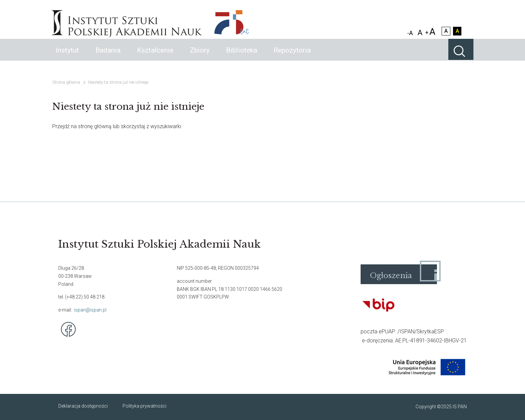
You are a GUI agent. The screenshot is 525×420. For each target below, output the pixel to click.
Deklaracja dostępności (83, 406)
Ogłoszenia (391, 276)
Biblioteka (242, 57)
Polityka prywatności (144, 406)
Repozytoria (292, 57)
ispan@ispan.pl (90, 310)
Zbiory (200, 57)
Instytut (67, 57)
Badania (108, 57)
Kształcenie (155, 57)
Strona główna (66, 82)
